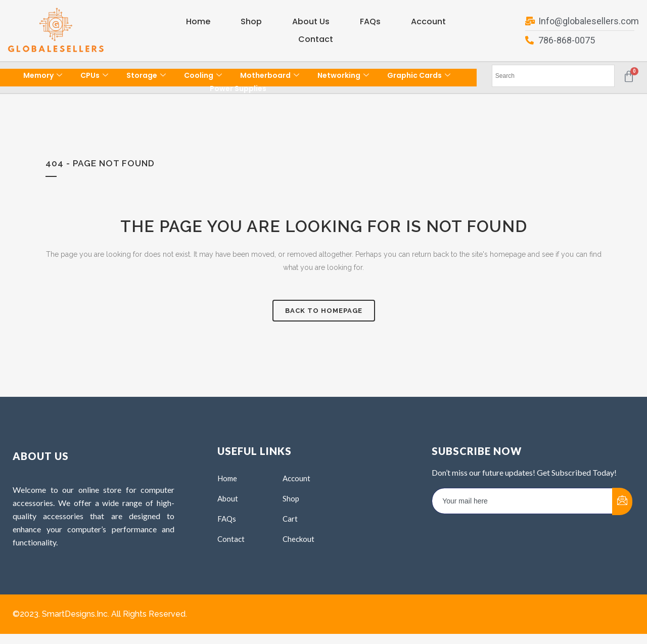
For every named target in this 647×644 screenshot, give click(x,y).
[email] (522, 501)
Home (198, 21)
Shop (251, 21)
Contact (316, 39)
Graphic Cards (419, 75)
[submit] (622, 501)
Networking (343, 75)
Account (428, 21)
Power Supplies (238, 88)
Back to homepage (324, 311)
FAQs (370, 21)
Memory (43, 75)
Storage (146, 75)
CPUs (94, 75)
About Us (311, 21)
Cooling (203, 75)
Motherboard (270, 75)
